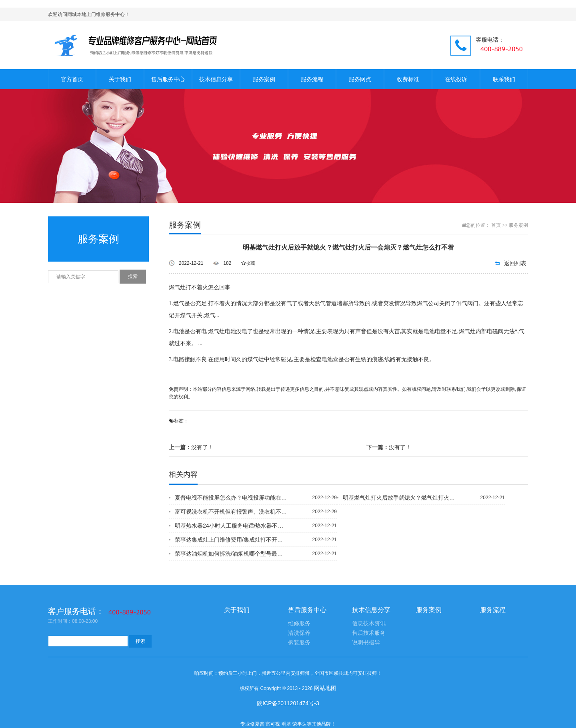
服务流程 (312, 79)
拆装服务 (299, 643)
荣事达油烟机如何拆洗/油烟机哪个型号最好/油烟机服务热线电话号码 (232, 554)
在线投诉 (456, 79)
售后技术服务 (369, 633)
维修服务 (299, 623)
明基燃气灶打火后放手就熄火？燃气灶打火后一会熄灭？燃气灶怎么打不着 (400, 498)
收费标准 (408, 79)
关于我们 (120, 79)
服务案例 (264, 79)
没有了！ (191, 447)
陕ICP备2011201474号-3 (288, 703)
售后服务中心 (168, 79)
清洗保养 (299, 633)
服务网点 (360, 79)
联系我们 (504, 79)
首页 (496, 225)
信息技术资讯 (369, 623)
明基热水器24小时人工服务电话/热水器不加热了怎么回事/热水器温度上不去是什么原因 (232, 526)
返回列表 (515, 263)
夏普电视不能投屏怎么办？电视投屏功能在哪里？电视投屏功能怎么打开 (232, 498)
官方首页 (72, 79)
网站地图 (325, 688)
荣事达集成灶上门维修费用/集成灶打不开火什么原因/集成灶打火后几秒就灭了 (232, 540)
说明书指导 (366, 643)
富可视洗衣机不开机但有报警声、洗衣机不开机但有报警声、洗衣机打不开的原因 (232, 512)
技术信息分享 (216, 79)
